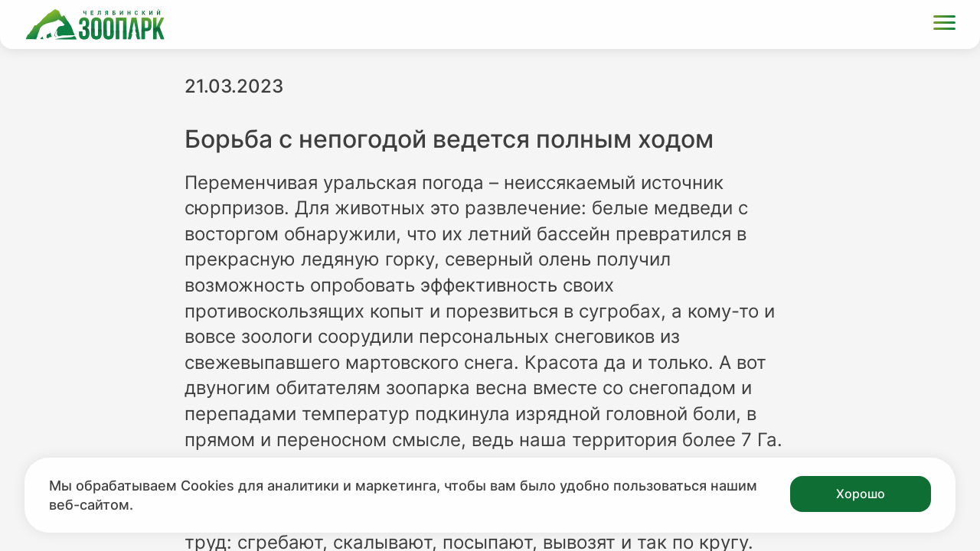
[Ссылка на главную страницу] (95, 24)
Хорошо (861, 494)
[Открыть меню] (944, 25)
